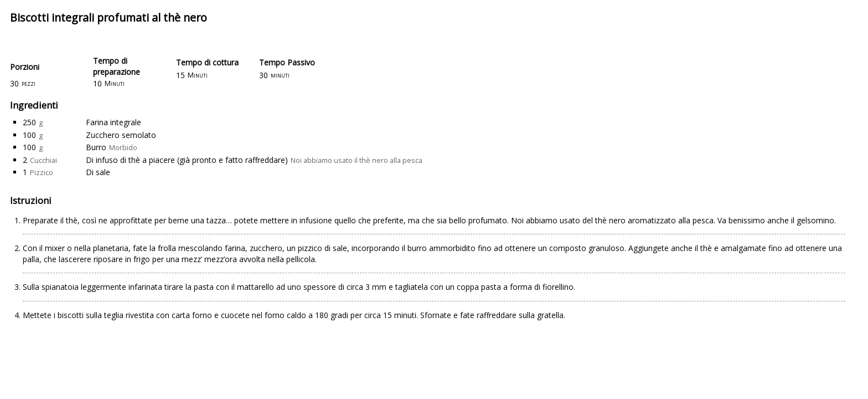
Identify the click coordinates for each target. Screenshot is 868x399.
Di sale (98, 172)
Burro (96, 147)
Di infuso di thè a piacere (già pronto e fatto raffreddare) (187, 160)
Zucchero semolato (121, 135)
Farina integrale (113, 122)
